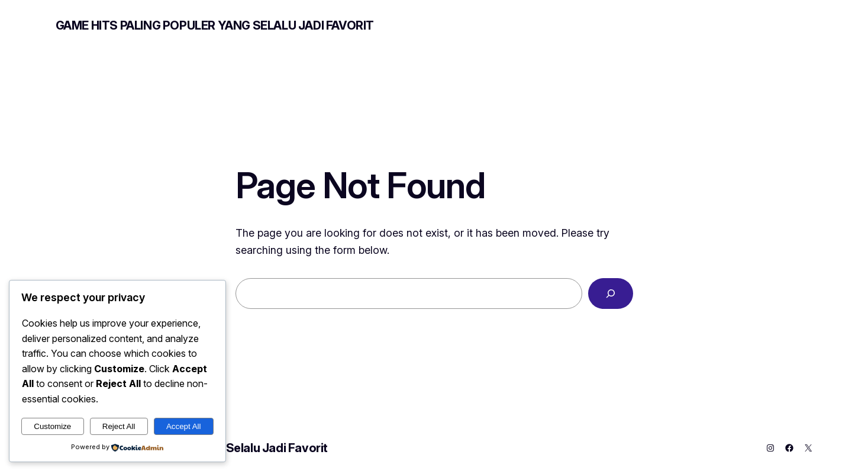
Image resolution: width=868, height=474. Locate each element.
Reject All (119, 426)
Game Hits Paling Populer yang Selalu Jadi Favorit (215, 25)
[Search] (611, 294)
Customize (52, 426)
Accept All (184, 426)
